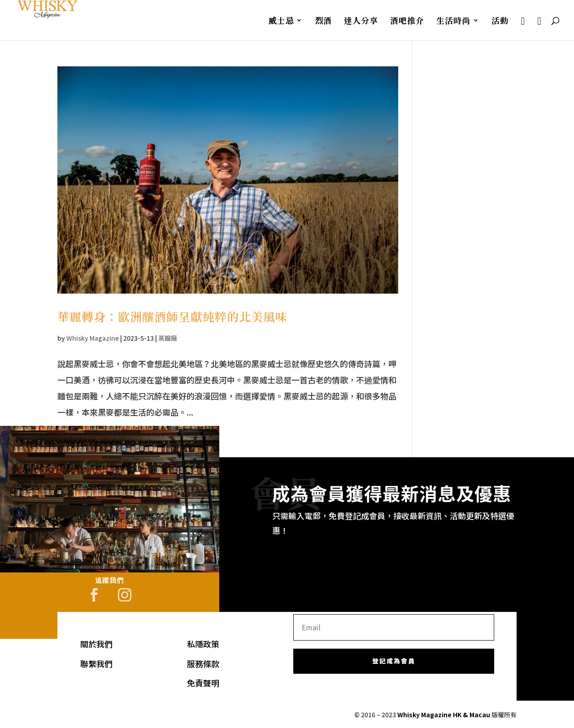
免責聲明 (203, 683)
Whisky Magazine (93, 338)
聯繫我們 (96, 663)
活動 (500, 22)
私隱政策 (203, 644)
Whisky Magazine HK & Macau (444, 715)
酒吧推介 (407, 22)
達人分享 (361, 22)
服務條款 (203, 663)
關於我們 (96, 644)
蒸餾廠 (168, 338)
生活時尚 (453, 22)
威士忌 (281, 22)
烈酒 (323, 22)
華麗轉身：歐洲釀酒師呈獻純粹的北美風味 (172, 316)
